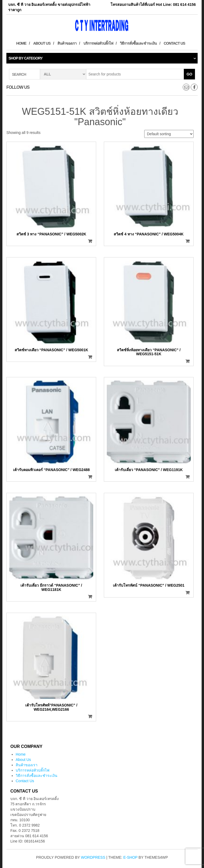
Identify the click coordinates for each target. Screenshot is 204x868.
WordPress (93, 857)
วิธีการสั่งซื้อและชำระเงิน (138, 43)
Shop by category (25, 58)
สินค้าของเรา (67, 43)
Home (21, 43)
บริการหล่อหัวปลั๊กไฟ (98, 43)
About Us (42, 43)
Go (189, 74)
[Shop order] (169, 134)
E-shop (130, 857)
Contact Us (174, 43)
